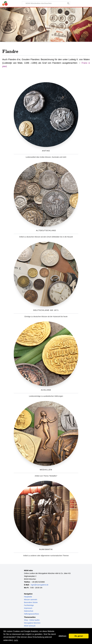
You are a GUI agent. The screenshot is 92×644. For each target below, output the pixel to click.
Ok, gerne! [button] (79, 636)
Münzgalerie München (32, 623)
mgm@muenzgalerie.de (40, 585)
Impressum (28, 608)
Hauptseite (28, 597)
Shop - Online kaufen (32, 620)
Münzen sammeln (31, 600)
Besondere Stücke (31, 602)
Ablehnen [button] (62, 636)
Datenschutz (29, 611)
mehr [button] (16, 640)
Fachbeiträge (29, 605)
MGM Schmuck (30, 626)
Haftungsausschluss (31, 614)
